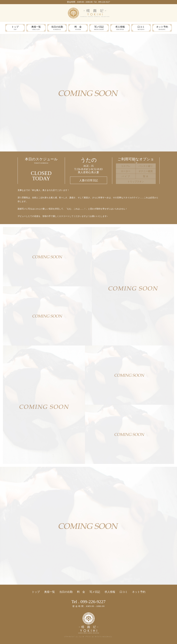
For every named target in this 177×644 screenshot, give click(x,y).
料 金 (78, 28)
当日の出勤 (57, 28)
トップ (15, 28)
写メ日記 (99, 28)
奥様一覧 (36, 28)
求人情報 (120, 28)
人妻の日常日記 (89, 180)
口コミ (141, 28)
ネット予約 (162, 28)
